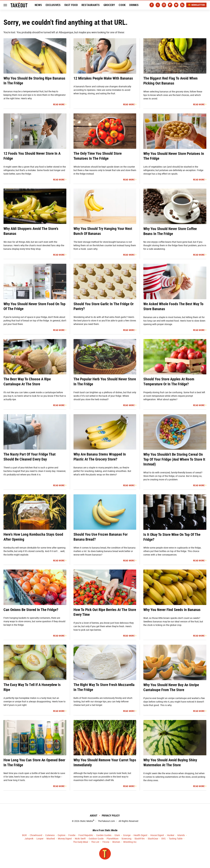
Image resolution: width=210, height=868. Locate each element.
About (94, 816)
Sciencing (126, 839)
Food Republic (86, 835)
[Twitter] (158, 5)
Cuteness (50, 835)
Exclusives (53, 5)
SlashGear (153, 839)
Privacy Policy (111, 816)
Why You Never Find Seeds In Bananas (172, 610)
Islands (181, 835)
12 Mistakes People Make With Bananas (103, 78)
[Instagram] (164, 5)
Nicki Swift (80, 839)
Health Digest (140, 835)
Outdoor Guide (96, 839)
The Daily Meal (81, 842)
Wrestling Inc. (130, 842)
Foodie (72, 835)
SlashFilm (140, 839)
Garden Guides (104, 835)
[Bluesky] (176, 5)
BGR (24, 835)
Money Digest (65, 839)
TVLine (106, 842)
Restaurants (91, 5)
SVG (163, 839)
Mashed (51, 839)
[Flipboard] (170, 5)
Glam (117, 835)
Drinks (134, 5)
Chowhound (36, 835)
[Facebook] (152, 5)
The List (95, 842)
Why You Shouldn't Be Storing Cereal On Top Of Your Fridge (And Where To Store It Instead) (174, 459)
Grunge (127, 835)
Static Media (86, 821)
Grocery (109, 5)
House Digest (157, 835)
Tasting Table (176, 839)
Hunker (171, 835)
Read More (59, 104)
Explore (62, 835)
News (38, 5)
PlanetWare (113, 839)
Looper (40, 839)
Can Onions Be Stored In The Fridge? (31, 610)
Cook (122, 5)
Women (116, 842)
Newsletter (196, 5)
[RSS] (182, 5)
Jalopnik (29, 839)
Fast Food (71, 5)
